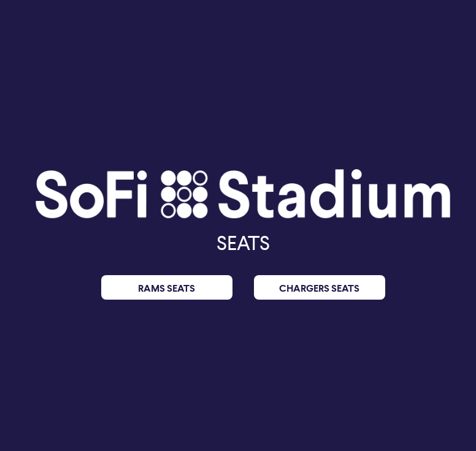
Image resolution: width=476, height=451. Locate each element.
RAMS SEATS (167, 288)
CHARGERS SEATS (319, 288)
